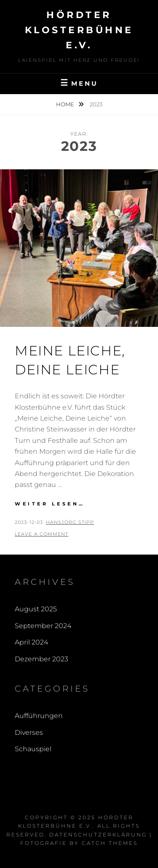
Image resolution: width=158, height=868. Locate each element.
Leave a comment (42, 534)
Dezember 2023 (42, 659)
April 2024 (31, 642)
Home (66, 104)
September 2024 (43, 626)
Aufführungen (39, 716)
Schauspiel (33, 749)
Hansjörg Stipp (70, 522)
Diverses (29, 733)
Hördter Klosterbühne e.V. (79, 30)
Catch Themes (110, 843)
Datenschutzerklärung (98, 835)
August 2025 (36, 609)
